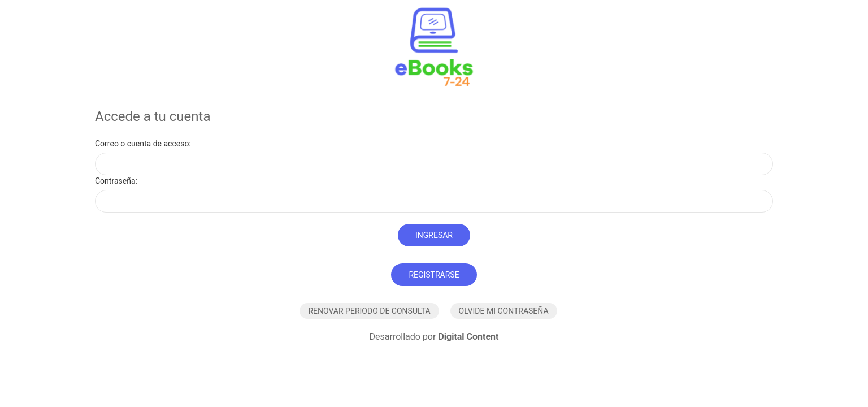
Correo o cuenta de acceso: (143, 144)
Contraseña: (116, 181)
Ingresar (434, 235)
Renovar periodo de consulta (369, 311)
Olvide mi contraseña (504, 311)
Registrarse (434, 275)
